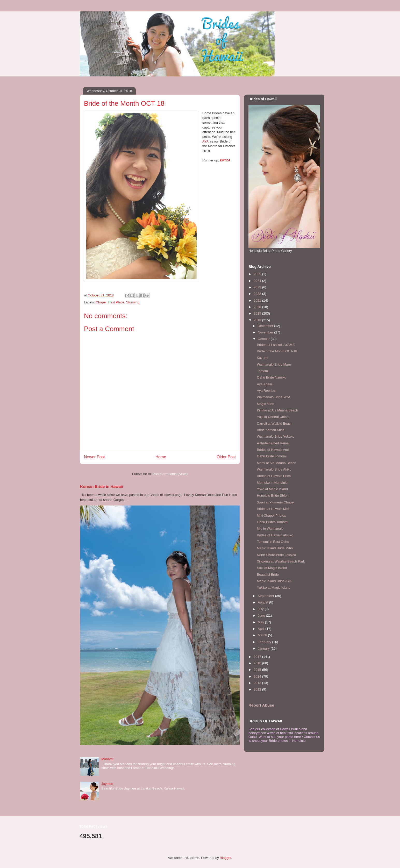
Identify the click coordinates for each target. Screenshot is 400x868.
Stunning (133, 302)
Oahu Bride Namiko (271, 377)
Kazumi (262, 358)
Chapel (101, 302)
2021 (258, 300)
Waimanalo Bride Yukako (276, 436)
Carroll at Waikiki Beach (275, 424)
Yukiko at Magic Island (273, 588)
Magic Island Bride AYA (274, 581)
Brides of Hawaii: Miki (273, 509)
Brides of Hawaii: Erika (274, 476)
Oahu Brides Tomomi (272, 522)
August (263, 602)
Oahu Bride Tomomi (272, 456)
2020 (258, 307)
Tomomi (263, 371)
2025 (258, 274)
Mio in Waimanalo (270, 528)
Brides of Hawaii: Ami (273, 450)
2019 (258, 313)
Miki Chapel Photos (271, 515)
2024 (258, 281)
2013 (258, 683)
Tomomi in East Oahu (273, 542)
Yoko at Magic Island (272, 489)
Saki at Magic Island (272, 568)
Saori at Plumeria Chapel (276, 502)
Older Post (226, 457)
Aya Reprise (266, 391)
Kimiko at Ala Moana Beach (277, 410)
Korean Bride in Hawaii (102, 486)
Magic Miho (265, 404)
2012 (258, 689)
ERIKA (225, 160)
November (266, 332)
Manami (107, 759)
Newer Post (94, 457)
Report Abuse (261, 705)
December (266, 326)
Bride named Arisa (270, 430)
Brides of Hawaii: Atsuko (275, 535)
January (264, 648)
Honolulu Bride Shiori (273, 496)
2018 (258, 320)
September (266, 596)
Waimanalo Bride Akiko (274, 469)
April (262, 629)
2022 (258, 294)
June (262, 616)
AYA (205, 141)
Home (161, 457)
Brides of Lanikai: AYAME (276, 345)
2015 (258, 670)
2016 (258, 663)
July (261, 609)
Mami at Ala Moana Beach (276, 463)
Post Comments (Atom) (170, 474)
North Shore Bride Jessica (276, 555)
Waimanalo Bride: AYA (273, 397)
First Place (116, 302)
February (265, 642)
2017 (258, 657)
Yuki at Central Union (273, 417)
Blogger (225, 858)
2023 (258, 287)
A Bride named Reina (273, 443)
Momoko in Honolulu (272, 483)
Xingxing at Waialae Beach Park (281, 561)
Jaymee (107, 784)
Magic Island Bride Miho (275, 548)
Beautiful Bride (268, 575)
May (261, 622)
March (263, 635)
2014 (258, 676)
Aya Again (264, 384)
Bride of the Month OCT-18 (277, 351)
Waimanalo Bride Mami (274, 364)
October (264, 339)
